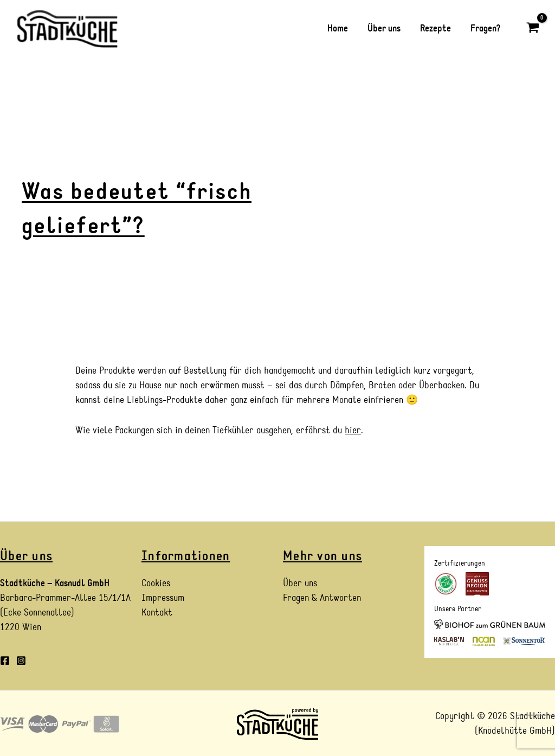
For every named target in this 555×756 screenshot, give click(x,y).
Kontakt (157, 613)
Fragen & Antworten (322, 598)
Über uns (300, 583)
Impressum (163, 598)
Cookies (156, 583)
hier (353, 430)
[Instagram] (21, 661)
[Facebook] (5, 661)
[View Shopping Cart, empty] (533, 28)
